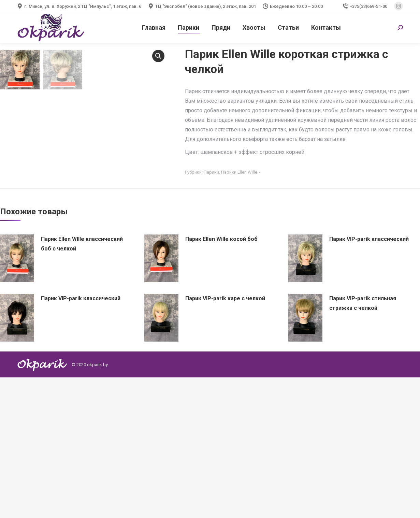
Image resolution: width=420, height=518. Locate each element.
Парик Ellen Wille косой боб (221, 380)
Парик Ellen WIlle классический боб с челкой (82, 384)
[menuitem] (154, 28)
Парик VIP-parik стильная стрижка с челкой (363, 444)
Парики (211, 172)
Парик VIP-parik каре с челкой (225, 439)
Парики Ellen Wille (239, 172)
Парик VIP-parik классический (369, 380)
